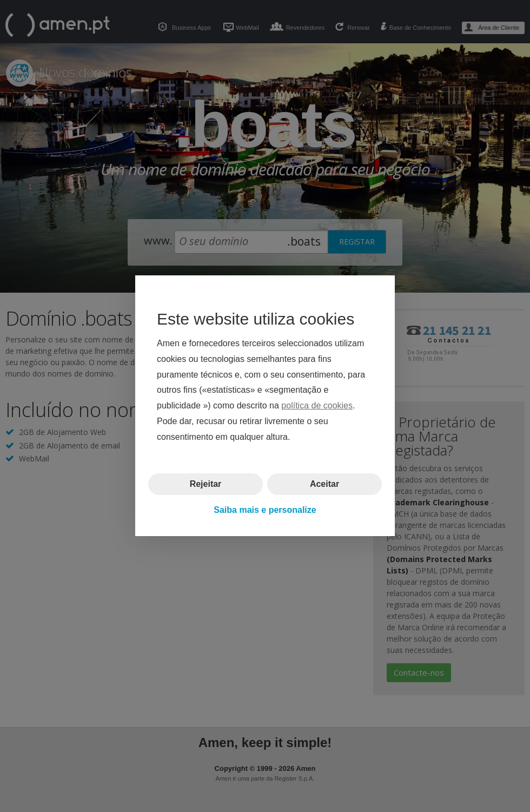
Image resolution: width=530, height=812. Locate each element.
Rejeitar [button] (206, 484)
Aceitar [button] (324, 484)
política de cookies (317, 406)
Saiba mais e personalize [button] (265, 510)
